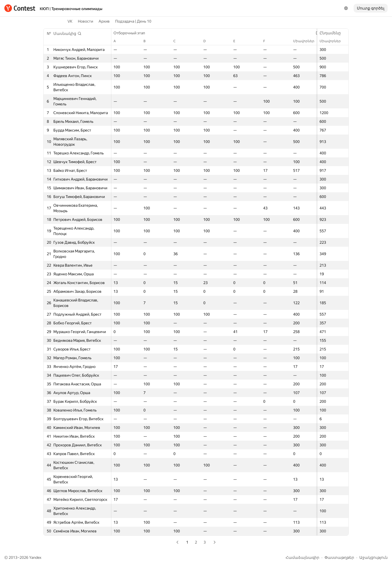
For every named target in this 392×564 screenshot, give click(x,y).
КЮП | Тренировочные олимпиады (71, 9)
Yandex (35, 557)
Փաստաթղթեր (339, 557)
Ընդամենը (333, 33)
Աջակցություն (373, 557)
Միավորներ (333, 41)
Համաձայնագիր (302, 557)
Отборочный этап (132, 33)
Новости (85, 21)
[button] (68, 33)
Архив (104, 21)
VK (70, 21)
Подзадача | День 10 (133, 21)
